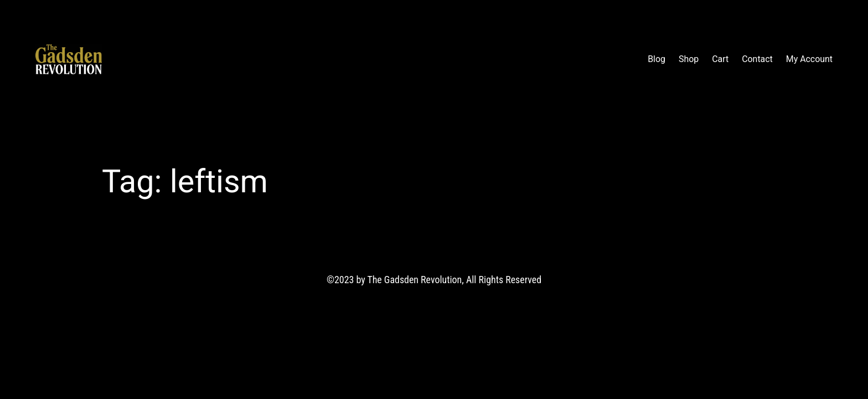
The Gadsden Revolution (169, 59)
